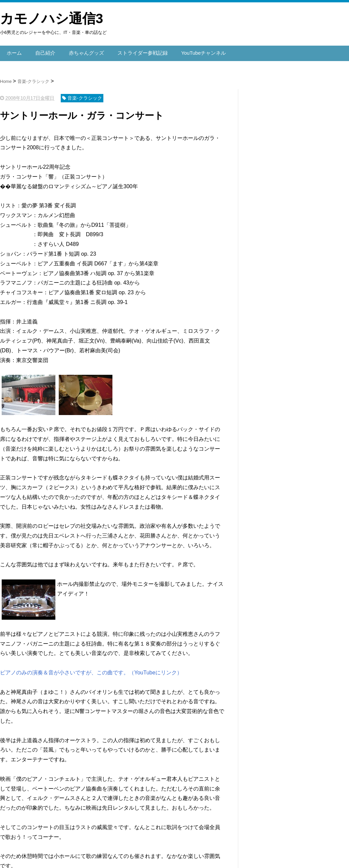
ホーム (14, 52)
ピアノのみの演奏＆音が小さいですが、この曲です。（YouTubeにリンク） (91, 670)
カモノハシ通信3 (52, 18)
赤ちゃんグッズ (83, 52)
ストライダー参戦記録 (136, 52)
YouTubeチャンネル (194, 52)
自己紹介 (44, 52)
